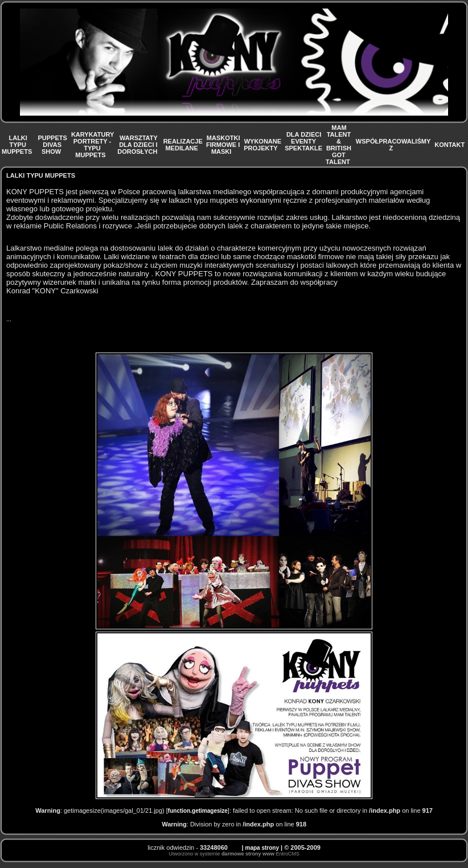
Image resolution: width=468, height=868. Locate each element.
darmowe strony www (248, 854)
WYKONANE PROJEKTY (262, 145)
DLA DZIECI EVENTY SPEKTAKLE (303, 145)
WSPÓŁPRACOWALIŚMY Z (393, 145)
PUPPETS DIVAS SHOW (52, 145)
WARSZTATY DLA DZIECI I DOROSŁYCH (138, 145)
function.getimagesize (198, 811)
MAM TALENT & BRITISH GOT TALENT (339, 145)
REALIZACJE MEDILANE (183, 145)
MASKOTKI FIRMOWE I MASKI (223, 145)
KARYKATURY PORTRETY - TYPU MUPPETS (93, 145)
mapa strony (262, 848)
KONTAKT (450, 145)
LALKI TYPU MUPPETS (18, 145)
